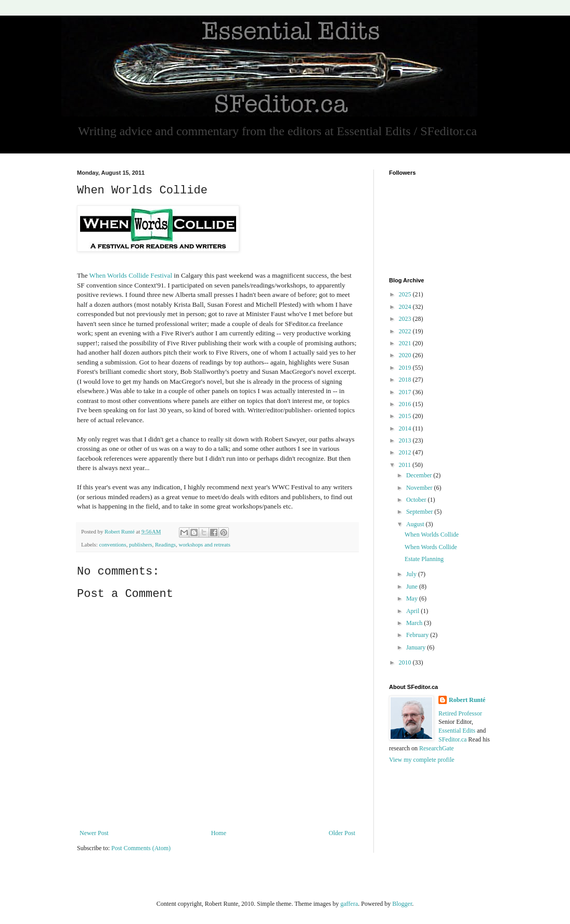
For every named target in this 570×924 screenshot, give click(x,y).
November (420, 488)
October (417, 500)
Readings (165, 544)
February (418, 635)
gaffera (349, 904)
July (412, 574)
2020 (406, 355)
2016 (406, 404)
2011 (406, 465)
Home (219, 833)
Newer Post (94, 833)
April (413, 611)
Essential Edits (457, 731)
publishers (140, 544)
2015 (406, 416)
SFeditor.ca (452, 739)
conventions (112, 544)
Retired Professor (460, 713)
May (413, 598)
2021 (406, 343)
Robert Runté (467, 700)
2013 (406, 440)
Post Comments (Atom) (141, 848)
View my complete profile (422, 760)
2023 (406, 319)
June (413, 587)
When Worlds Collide (432, 535)
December (420, 475)
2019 (406, 368)
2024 (406, 307)
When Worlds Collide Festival (131, 275)
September (420, 512)
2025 (406, 294)
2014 (406, 428)
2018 (406, 380)
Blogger (402, 904)
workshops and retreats (204, 544)
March (415, 623)
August (416, 524)
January (417, 647)
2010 (406, 662)
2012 (406, 452)
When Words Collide (431, 547)
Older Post (342, 833)
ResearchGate (437, 748)
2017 (406, 392)
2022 (406, 331)
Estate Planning (424, 559)
